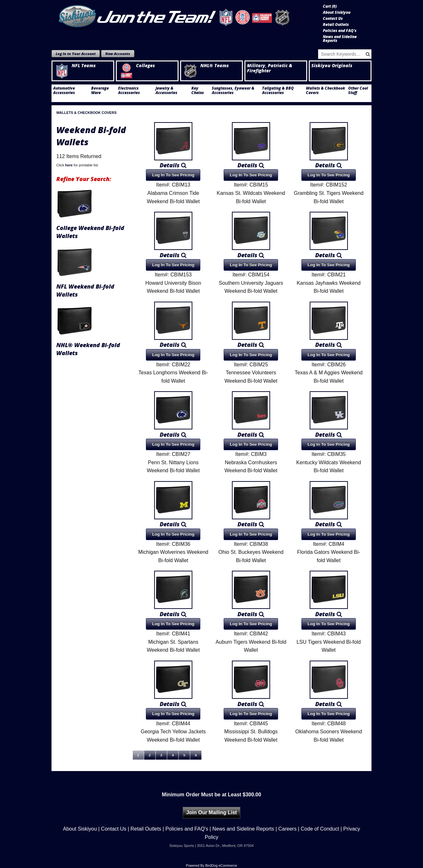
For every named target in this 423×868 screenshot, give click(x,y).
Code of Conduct (320, 829)
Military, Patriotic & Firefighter (270, 68)
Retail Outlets (336, 25)
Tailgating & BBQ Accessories (278, 91)
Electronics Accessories (129, 91)
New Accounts (118, 54)
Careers (287, 829)
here (69, 165)
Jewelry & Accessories (166, 91)
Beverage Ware (100, 91)
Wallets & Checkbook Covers (325, 91)
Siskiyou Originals (332, 66)
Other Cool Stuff (358, 91)
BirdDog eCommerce (221, 865)
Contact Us (333, 19)
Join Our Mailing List (211, 812)
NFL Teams (75, 66)
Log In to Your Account (76, 54)
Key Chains (198, 91)
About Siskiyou (337, 12)
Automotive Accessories (64, 91)
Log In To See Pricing (173, 175)
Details (173, 165)
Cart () (330, 6)
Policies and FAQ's (340, 31)
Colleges (137, 66)
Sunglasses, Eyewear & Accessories (233, 91)
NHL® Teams (206, 66)
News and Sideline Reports (340, 39)
